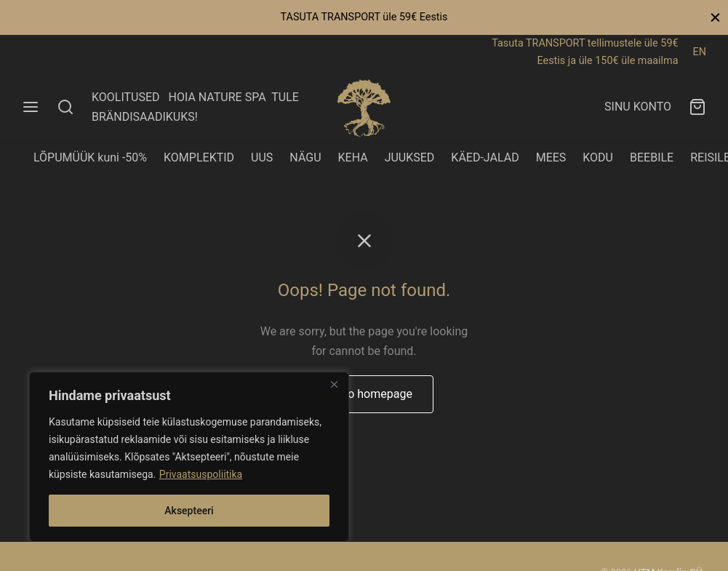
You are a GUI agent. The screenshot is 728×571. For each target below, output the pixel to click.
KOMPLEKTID (199, 157)
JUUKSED (410, 157)
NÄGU (305, 157)
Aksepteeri (189, 511)
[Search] (65, 107)
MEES (551, 157)
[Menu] (31, 107)
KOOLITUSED (126, 97)
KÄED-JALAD (485, 157)
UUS (262, 157)
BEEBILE (652, 157)
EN (700, 52)
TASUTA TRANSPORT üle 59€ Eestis (364, 17)
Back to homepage (364, 394)
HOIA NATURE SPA (217, 97)
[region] (189, 457)
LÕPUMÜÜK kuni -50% (90, 157)
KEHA (353, 157)
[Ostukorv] (697, 107)
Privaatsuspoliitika (201, 474)
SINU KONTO (638, 107)
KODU (598, 157)
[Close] (334, 384)
